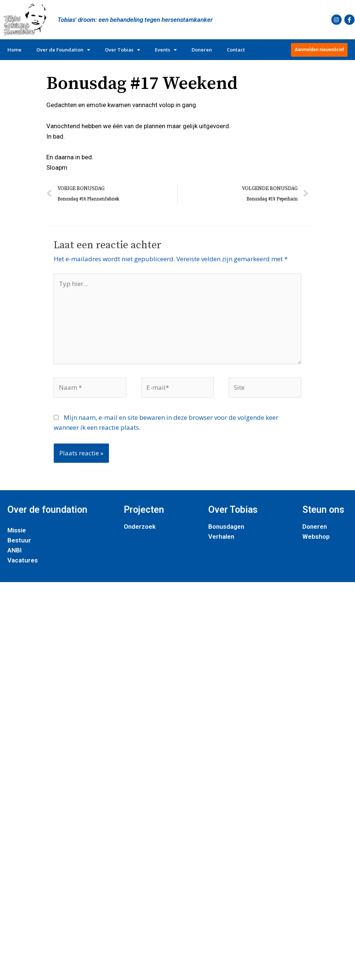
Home (14, 50)
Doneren (202, 50)
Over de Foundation (63, 50)
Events (166, 50)
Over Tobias (122, 50)
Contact (236, 50)
